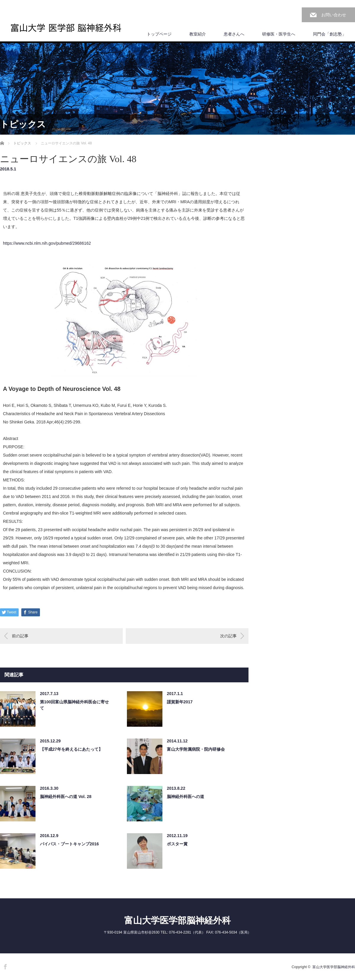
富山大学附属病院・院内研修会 (196, 749)
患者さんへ (234, 34)
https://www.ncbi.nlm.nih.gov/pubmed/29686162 (47, 243)
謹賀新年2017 (180, 702)
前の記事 (20, 636)
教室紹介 (198, 34)
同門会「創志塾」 (330, 34)
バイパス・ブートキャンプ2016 (69, 844)
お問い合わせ (334, 15)
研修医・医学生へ (279, 34)
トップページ (159, 34)
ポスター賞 (177, 844)
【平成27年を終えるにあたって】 (71, 749)
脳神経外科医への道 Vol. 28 (66, 797)
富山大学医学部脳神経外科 (177, 920)
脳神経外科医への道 (185, 797)
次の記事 (228, 636)
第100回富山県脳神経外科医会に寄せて (74, 705)
